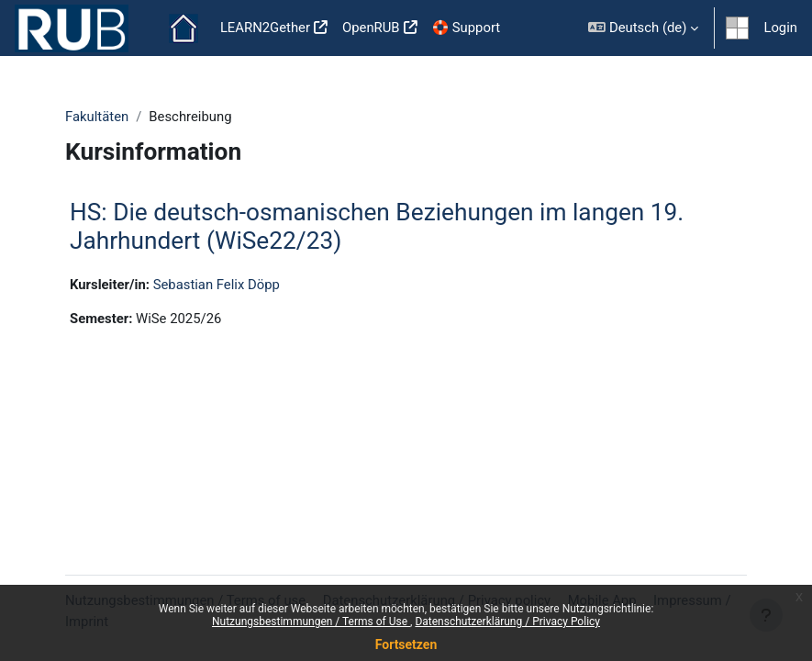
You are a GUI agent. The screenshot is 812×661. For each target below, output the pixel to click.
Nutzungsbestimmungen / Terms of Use (311, 622)
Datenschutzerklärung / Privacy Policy (507, 622)
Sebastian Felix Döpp (217, 285)
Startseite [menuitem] (184, 28)
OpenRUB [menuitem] (371, 28)
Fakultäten (97, 117)
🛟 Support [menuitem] (467, 28)
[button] (643, 28)
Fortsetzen (406, 644)
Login (780, 28)
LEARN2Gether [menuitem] (265, 28)
